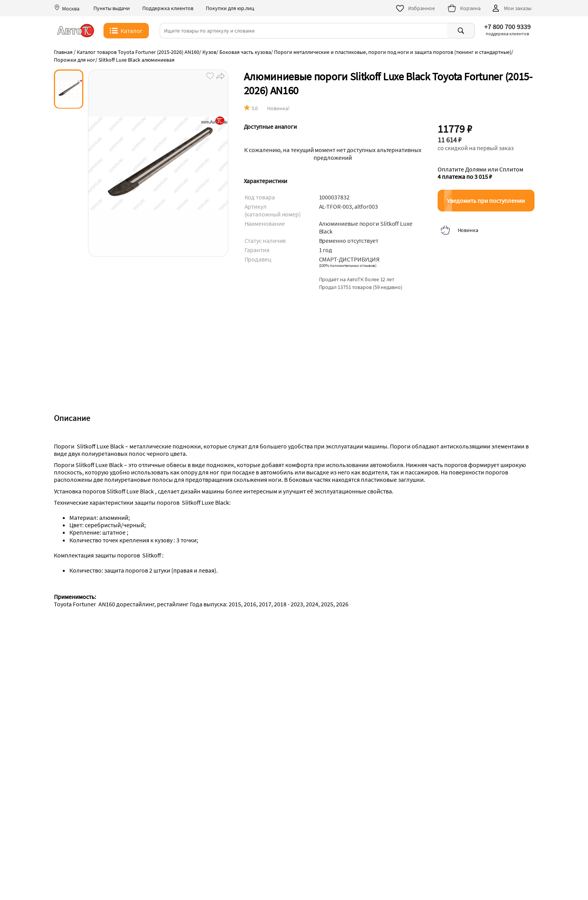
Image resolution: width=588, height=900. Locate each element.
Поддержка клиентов (168, 8)
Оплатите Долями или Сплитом (480, 173)
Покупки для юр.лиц (230, 8)
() (348, 265)
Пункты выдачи (112, 8)
